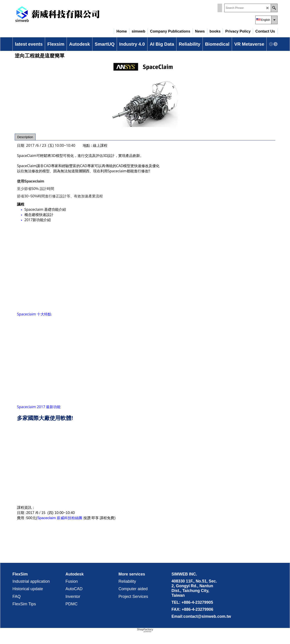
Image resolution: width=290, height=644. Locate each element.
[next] (275, 44)
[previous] (271, 44)
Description (25, 137)
